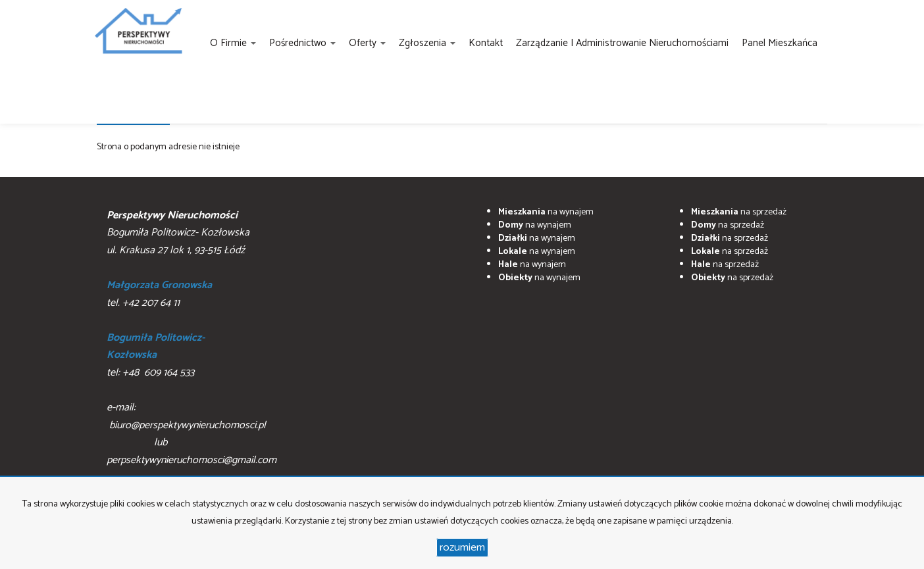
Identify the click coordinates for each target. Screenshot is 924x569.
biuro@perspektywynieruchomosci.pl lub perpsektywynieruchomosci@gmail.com (192, 443)
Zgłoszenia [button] (427, 43)
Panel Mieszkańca (780, 43)
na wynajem (546, 212)
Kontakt (486, 43)
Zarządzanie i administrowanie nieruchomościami (622, 43)
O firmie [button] (233, 43)
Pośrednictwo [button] (302, 43)
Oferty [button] (367, 43)
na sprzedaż (739, 212)
